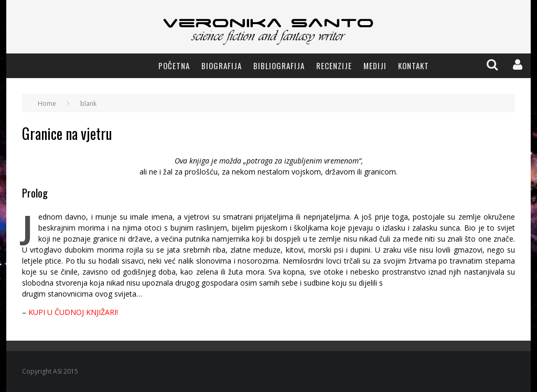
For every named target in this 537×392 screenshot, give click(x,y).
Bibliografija (279, 66)
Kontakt (414, 66)
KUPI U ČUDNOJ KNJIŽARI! (73, 312)
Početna (174, 66)
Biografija (222, 66)
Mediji (375, 66)
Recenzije (334, 66)
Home (47, 104)
